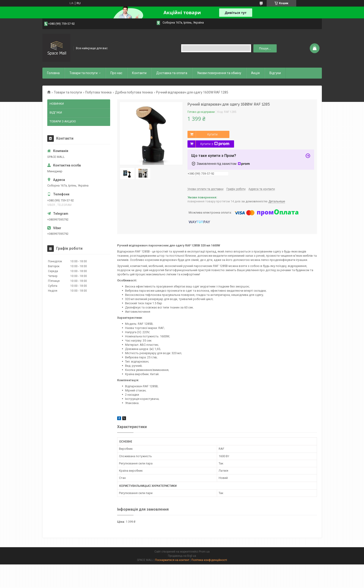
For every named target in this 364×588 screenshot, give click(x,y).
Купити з (215, 144)
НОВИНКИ (57, 104)
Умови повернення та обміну (219, 73)
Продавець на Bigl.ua (182, 556)
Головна (53, 73)
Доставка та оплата (172, 73)
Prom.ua (204, 552)
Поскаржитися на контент (172, 560)
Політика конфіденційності (209, 560)
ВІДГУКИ (56, 112)
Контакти (139, 73)
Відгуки (275, 73)
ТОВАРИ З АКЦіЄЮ (63, 121)
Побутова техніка (98, 92)
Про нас (116, 73)
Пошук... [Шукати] (265, 48)
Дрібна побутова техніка (134, 92)
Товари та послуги (83, 73)
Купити (212, 134)
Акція (255, 73)
